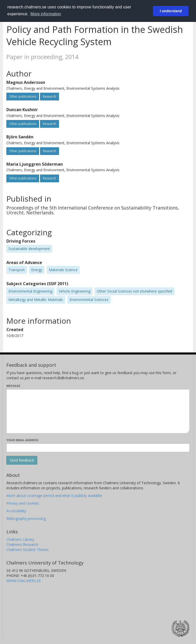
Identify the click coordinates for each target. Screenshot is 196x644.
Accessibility (16, 511)
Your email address (22, 440)
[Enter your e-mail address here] (98, 448)
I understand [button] (171, 11)
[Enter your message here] (98, 411)
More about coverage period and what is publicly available (54, 496)
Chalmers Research (22, 544)
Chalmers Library (20, 539)
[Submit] (22, 460)
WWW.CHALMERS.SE (24, 581)
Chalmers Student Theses (28, 550)
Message (13, 386)
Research (50, 96)
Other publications (23, 96)
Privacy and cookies (23, 503)
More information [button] (46, 14)
